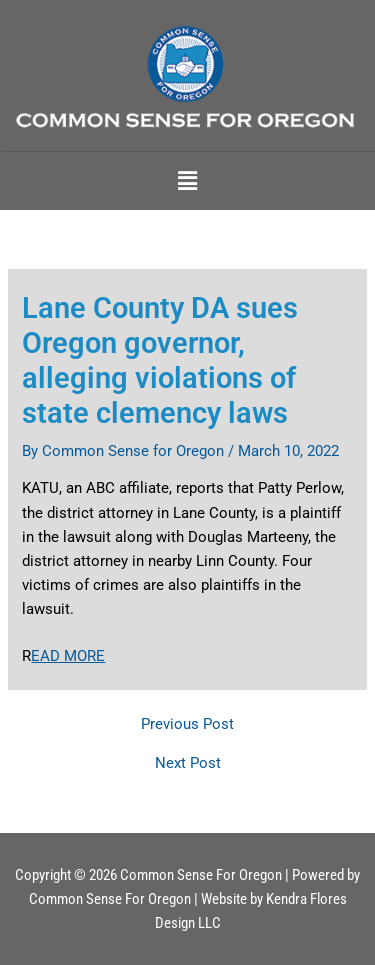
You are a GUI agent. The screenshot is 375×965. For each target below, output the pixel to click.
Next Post (188, 763)
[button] (187, 181)
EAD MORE (68, 656)
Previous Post (187, 724)
